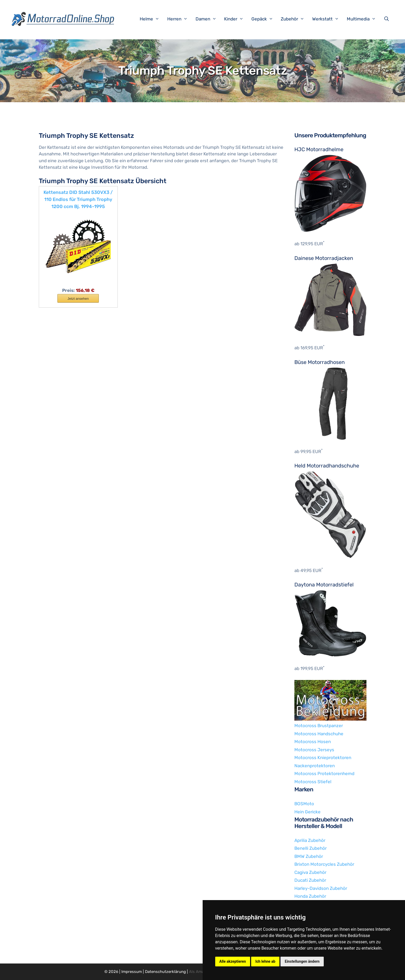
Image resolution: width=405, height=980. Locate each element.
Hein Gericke (307, 812)
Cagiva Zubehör (310, 872)
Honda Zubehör (310, 896)
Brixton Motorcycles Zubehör (324, 864)
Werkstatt (328, 19)
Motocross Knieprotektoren (323, 758)
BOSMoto (304, 804)
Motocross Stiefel (313, 782)
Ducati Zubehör (310, 880)
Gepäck (265, 19)
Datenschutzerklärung (165, 972)
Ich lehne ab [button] (265, 961)
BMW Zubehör (309, 856)
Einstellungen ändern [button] (302, 961)
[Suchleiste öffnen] (388, 19)
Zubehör (295, 19)
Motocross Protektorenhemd (324, 774)
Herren (180, 19)
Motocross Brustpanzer (319, 726)
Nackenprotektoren (315, 766)
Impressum (132, 972)
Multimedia (364, 19)
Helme (152, 19)
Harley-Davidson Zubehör (321, 888)
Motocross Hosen (313, 742)
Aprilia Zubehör (310, 840)
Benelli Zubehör (310, 848)
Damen (209, 19)
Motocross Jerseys (314, 750)
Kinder (236, 19)
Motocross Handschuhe (319, 734)
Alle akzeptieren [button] (233, 961)
